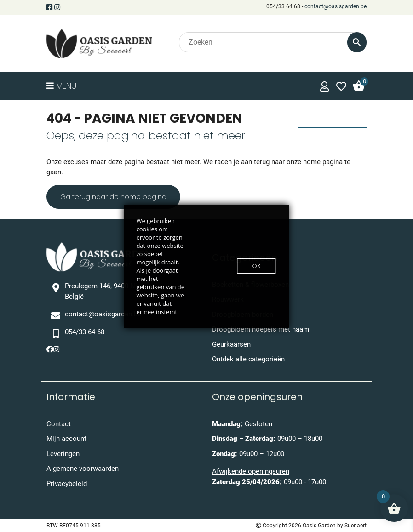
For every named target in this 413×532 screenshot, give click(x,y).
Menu (61, 86)
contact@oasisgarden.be (336, 6)
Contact (59, 424)
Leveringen (63, 454)
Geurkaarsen (231, 344)
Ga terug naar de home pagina (113, 197)
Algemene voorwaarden (83, 469)
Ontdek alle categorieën (248, 359)
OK (257, 266)
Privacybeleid (67, 484)
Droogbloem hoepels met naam (261, 329)
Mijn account (66, 439)
